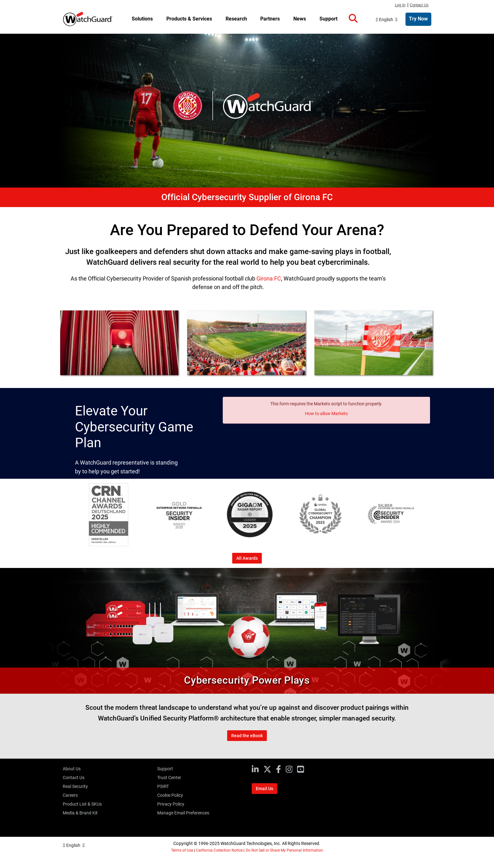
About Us (72, 769)
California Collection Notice (219, 850)
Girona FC (269, 278)
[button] (353, 19)
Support (165, 769)
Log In (400, 5)
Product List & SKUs (82, 804)
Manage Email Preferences (183, 813)
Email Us (264, 789)
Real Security (75, 786)
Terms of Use (182, 850)
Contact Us (419, 5)
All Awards (247, 558)
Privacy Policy (171, 804)
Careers (70, 795)
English (386, 20)
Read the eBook (247, 736)
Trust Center (169, 778)
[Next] (429, 516)
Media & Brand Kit (80, 813)
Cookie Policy (170, 795)
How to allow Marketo (326, 414)
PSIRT (163, 786)
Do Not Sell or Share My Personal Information (284, 850)
